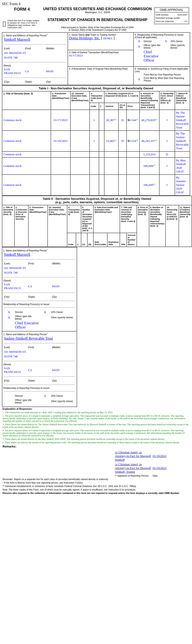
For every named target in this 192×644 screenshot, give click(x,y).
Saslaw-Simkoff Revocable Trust (28, 338)
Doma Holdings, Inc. (85, 38)
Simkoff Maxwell (17, 39)
